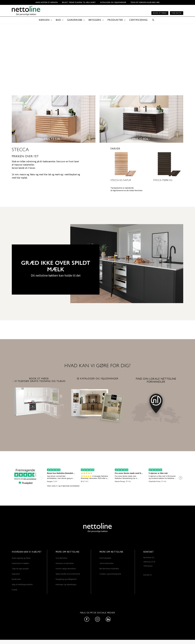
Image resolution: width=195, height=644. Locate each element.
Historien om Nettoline (65, 563)
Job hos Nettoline (107, 563)
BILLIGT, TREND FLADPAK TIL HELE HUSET (79, 2)
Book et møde (160, 13)
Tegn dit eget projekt (20, 569)
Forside (15, 590)
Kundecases (16, 579)
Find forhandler (105, 558)
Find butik (177, 13)
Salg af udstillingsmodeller (22, 584)
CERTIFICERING (138, 20)
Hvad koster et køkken (47, 2)
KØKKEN (44, 20)
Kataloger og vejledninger (113, 2)
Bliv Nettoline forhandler (109, 569)
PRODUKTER (115, 20)
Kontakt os (148, 575)
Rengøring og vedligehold (66, 579)
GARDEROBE (75, 20)
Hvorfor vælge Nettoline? (66, 569)
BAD (58, 20)
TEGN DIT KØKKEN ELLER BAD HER (145, 2)
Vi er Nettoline (61, 558)
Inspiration (16, 574)
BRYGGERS (95, 20)
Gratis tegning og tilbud (21, 558)
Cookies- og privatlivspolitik (110, 574)
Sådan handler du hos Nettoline (68, 574)
